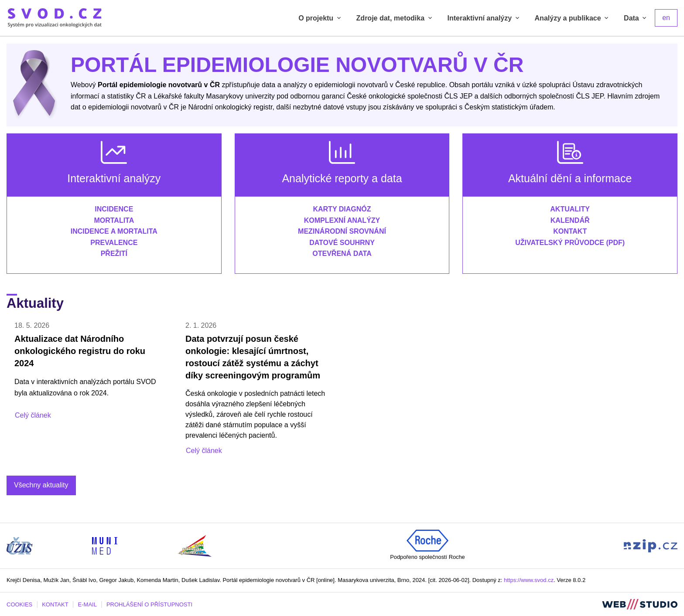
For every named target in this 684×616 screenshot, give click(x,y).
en (666, 18)
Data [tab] (636, 18)
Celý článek (33, 415)
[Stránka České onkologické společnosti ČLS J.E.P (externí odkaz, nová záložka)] (195, 545)
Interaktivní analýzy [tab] (484, 18)
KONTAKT (55, 604)
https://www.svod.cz (529, 580)
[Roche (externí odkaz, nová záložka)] (427, 540)
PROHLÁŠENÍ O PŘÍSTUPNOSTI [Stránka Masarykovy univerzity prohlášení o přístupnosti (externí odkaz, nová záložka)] (149, 604)
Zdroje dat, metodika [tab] (395, 18)
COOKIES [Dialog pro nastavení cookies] (19, 604)
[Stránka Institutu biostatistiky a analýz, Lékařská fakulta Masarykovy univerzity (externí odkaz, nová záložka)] (105, 545)
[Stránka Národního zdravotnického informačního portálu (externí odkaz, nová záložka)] (651, 545)
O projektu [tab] (320, 18)
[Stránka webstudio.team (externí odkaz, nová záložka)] (640, 604)
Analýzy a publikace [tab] (573, 18)
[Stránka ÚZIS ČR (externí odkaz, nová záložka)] (20, 545)
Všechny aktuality (41, 485)
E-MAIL (87, 604)
